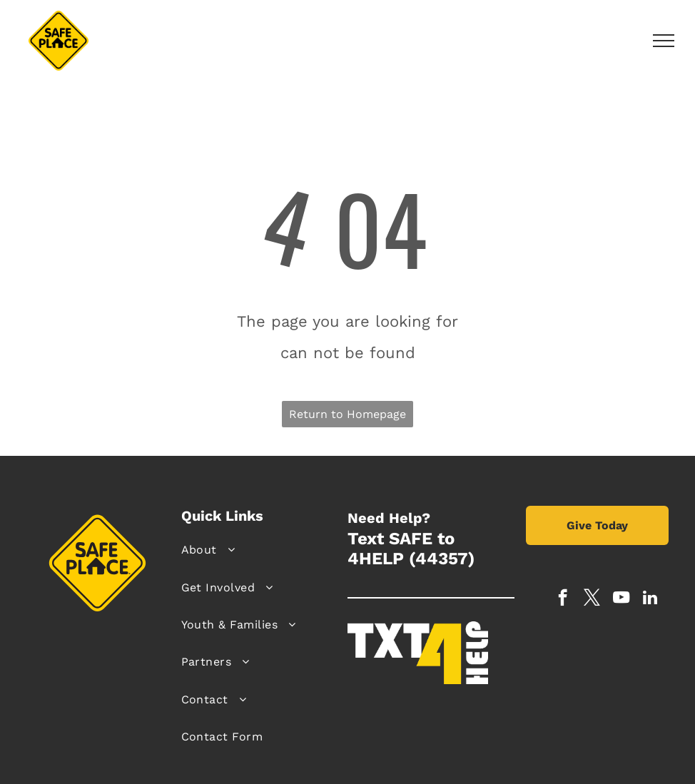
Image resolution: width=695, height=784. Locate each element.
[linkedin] (650, 599)
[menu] (664, 41)
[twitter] (592, 599)
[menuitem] (259, 550)
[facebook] (563, 599)
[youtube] (621, 599)
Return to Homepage (347, 414)
